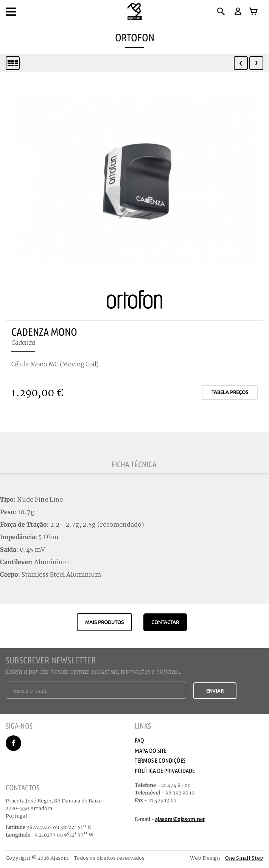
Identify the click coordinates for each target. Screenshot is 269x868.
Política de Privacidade (165, 771)
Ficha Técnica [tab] (134, 464)
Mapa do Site (151, 751)
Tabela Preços (230, 392)
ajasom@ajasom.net (180, 819)
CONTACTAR (165, 622)
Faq (139, 740)
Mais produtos (104, 622)
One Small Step (244, 858)
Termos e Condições (160, 760)
